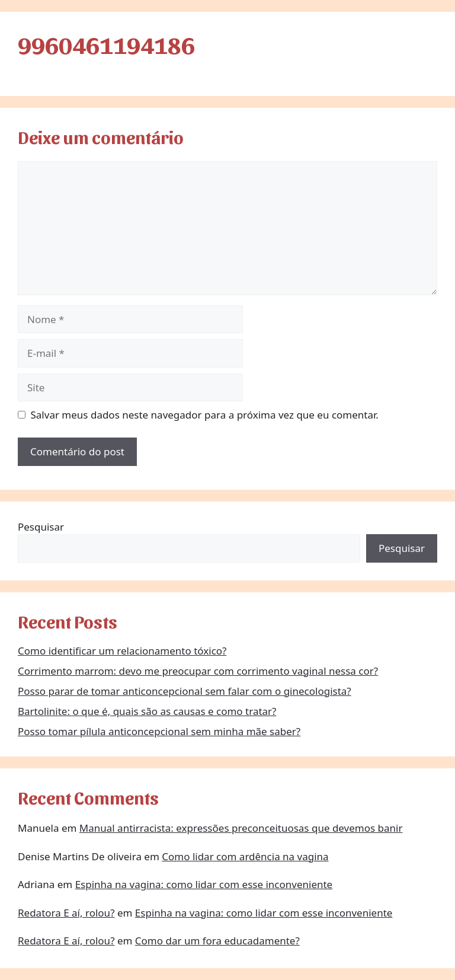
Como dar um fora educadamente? (217, 941)
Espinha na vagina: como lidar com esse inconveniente (204, 884)
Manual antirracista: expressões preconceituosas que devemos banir (241, 828)
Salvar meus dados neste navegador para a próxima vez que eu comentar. (205, 415)
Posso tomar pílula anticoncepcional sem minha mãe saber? (159, 731)
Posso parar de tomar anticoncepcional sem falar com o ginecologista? (185, 691)
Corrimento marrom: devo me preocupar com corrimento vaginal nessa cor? (198, 671)
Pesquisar (41, 527)
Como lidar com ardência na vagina (245, 856)
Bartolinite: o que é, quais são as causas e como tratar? (147, 711)
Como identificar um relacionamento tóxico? (122, 651)
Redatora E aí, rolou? (66, 913)
